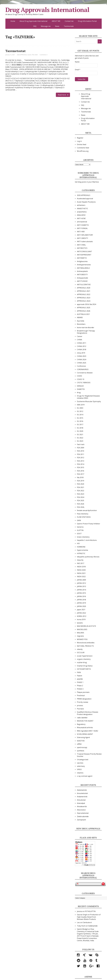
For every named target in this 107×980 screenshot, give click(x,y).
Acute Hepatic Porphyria (86, 202)
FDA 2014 (81, 464)
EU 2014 (80, 415)
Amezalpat (81, 803)
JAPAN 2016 (81, 596)
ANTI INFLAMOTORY (85, 235)
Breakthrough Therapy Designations (86, 332)
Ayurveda (81, 321)
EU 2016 (80, 421)
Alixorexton (81, 810)
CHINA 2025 (82, 363)
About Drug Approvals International (33, 21)
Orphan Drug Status (85, 666)
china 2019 (81, 353)
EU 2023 (80, 441)
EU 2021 (80, 435)
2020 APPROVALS (22, 55)
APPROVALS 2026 (84, 311)
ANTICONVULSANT (84, 251)
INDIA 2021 (81, 573)
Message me (46, 26)
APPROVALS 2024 (84, 301)
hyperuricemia (82, 550)
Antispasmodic (82, 278)
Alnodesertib (82, 806)
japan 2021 (81, 610)
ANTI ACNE (81, 218)
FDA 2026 (81, 504)
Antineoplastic (82, 271)
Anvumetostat (82, 793)
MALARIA (80, 633)
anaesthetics (82, 212)
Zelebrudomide (83, 816)
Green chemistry (83, 537)
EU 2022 (80, 438)
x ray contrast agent (85, 776)
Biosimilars (81, 324)
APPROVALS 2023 (84, 298)
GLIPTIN (80, 530)
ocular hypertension (85, 656)
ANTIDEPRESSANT (84, 255)
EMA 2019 (81, 405)
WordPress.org (83, 151)
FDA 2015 (81, 467)
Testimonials (69, 26)
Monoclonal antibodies (86, 643)
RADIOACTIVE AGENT (85, 721)
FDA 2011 (81, 454)
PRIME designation (84, 699)
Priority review (82, 702)
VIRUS (79, 769)
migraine (80, 636)
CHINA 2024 (82, 360)
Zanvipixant (81, 820)
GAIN (79, 520)
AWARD (80, 317)
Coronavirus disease (85, 373)
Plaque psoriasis (83, 692)
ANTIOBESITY (82, 275)
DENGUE (80, 386)
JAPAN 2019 (81, 603)
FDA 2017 (81, 474)
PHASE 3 (80, 689)
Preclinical (81, 695)
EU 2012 (80, 411)
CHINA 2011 (82, 343)
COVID (79, 376)
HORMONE (81, 547)
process (80, 705)
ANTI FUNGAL (82, 228)
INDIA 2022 (81, 577)
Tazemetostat (15, 51)
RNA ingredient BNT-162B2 (87, 731)
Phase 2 (80, 686)
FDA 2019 (81, 481)
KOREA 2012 (82, 616)
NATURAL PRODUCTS (85, 646)
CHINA (79, 340)
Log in (79, 141)
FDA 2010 (81, 451)
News (57, 26)
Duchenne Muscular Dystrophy (89, 401)
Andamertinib (82, 797)
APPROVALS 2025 (84, 308)
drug (79, 392)
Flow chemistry (83, 514)
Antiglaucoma (82, 261)
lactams (80, 623)
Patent (79, 676)
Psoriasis (80, 709)
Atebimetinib (82, 790)
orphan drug (82, 662)
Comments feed (83, 148)
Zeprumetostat (83, 813)
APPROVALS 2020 (84, 288)
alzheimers (81, 205)
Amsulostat (81, 800)
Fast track (81, 444)
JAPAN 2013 (81, 586)
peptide (80, 679)
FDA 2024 (81, 497)
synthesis (81, 751)
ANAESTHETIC (82, 209)
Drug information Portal (87, 21)
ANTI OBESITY (82, 238)
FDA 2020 (35, 55)
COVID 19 (81, 379)
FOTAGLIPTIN (90, 911)
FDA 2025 (81, 501)
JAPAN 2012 (81, 583)
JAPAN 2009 (81, 580)
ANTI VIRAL (81, 245)
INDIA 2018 (81, 567)
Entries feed (82, 144)
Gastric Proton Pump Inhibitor (89, 524)
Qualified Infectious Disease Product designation (88, 713)
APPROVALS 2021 (84, 291)
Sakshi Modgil (82, 929)
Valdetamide (93, 926)
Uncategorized (83, 760)
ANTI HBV (81, 232)
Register (80, 138)
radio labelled (82, 718)
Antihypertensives (84, 265)
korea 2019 (81, 619)
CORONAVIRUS (83, 369)
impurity (80, 560)
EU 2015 (80, 418)
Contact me (69, 21)
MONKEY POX (82, 639)
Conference (81, 366)
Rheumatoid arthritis (85, 728)
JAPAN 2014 (81, 590)
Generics (80, 527)
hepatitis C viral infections (87, 540)
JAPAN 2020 (81, 606)
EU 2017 (80, 425)
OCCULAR (81, 653)
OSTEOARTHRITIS (84, 669)
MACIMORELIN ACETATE (86, 626)
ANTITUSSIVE (82, 281)
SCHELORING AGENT (85, 734)
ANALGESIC (81, 215)
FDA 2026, (81, 507)
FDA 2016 (81, 471)
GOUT (79, 534)
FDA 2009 (81, 448)
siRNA (79, 744)
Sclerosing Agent (83, 737)
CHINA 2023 (82, 356)
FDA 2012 (81, 458)
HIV (78, 543)
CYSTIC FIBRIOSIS (84, 383)
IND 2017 (81, 563)
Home (13, 21)
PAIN (79, 672)
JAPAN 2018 (81, 600)
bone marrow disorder (86, 327)
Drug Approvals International (47, 10)
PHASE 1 (80, 682)
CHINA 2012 (82, 346)
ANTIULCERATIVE (84, 285)
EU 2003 (80, 408)
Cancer (29, 55)
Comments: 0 (43, 55)
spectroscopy (82, 747)
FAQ (35, 26)
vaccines (80, 763)
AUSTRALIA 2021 (83, 314)
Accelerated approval (85, 199)
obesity (80, 649)
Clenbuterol (87, 922)
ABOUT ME (56, 21)
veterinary (81, 766)
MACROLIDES (82, 629)
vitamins (80, 773)
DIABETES (81, 389)
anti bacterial (82, 222)
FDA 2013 (81, 461)
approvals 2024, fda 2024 (86, 304)
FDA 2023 (81, 494)
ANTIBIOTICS (82, 248)
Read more (62, 95)
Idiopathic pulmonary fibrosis (88, 557)
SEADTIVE (81, 741)
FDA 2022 (81, 491)
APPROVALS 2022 (84, 294)
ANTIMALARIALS (83, 268)
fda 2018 (80, 477)
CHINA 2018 (82, 350)
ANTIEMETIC (82, 258)
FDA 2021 (81, 487)
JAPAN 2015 (81, 593)
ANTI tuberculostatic (85, 241)
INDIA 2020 (81, 570)
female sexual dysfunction (87, 510)
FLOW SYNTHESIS (84, 517)
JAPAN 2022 (81, 613)
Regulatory (81, 724)
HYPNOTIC (81, 553)
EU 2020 (80, 431)
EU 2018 (80, 428)
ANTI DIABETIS (83, 225)
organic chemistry (84, 659)
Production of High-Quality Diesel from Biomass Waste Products (89, 917)
